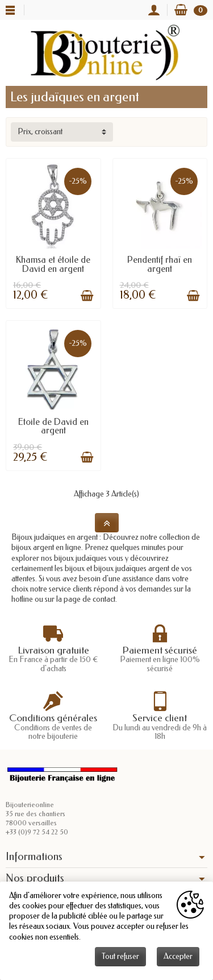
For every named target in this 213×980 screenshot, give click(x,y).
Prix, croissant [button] (40, 132)
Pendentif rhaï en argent (160, 264)
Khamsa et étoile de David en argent (53, 264)
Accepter (178, 956)
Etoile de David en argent (53, 426)
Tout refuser (120, 956)
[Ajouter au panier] (87, 296)
